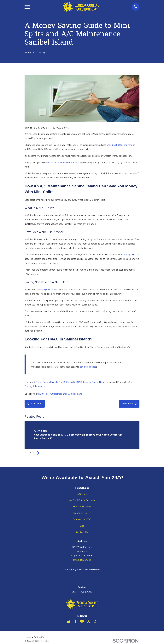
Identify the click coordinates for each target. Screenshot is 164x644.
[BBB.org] (95, 621)
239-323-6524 (82, 592)
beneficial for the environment (62, 162)
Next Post (129, 404)
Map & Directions (82, 560)
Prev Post (35, 404)
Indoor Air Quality (82, 513)
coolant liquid (126, 254)
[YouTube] (82, 621)
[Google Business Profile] (69, 621)
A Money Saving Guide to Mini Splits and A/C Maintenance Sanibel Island (70, 382)
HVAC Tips (43, 394)
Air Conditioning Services (82, 500)
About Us (82, 494)
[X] (89, 621)
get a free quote (88, 367)
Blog (82, 526)
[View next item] (38, 453)
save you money (48, 289)
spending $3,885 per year (119, 145)
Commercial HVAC (82, 519)
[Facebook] (75, 621)
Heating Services (82, 506)
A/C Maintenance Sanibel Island (66, 394)
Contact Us (82, 532)
